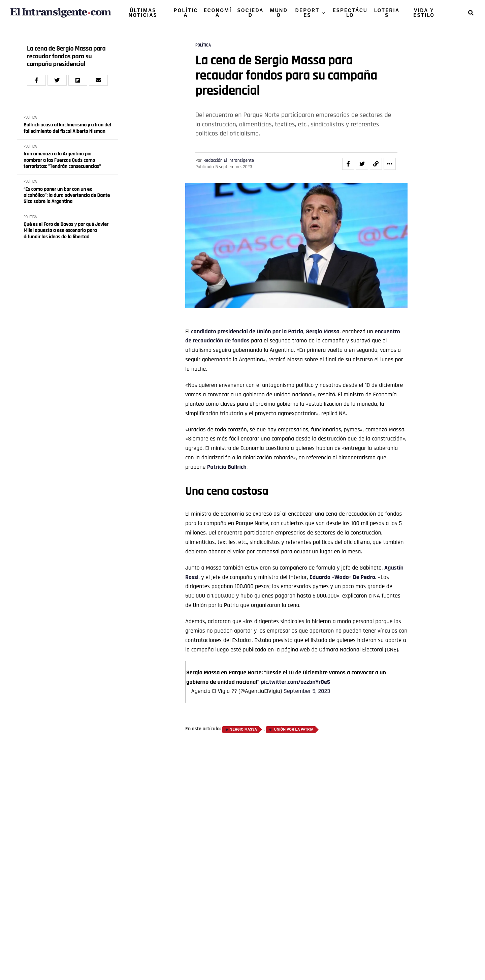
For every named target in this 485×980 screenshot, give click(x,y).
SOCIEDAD (250, 13)
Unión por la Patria (280, 331)
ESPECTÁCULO (350, 13)
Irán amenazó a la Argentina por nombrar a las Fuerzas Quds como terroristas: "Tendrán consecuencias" (62, 160)
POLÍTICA (186, 13)
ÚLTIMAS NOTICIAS (143, 13)
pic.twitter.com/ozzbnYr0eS (295, 682)
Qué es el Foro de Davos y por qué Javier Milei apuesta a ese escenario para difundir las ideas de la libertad (66, 231)
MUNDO (279, 13)
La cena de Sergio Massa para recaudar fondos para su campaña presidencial (66, 56)
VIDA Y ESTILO (424, 13)
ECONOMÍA (218, 13)
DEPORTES (308, 13)
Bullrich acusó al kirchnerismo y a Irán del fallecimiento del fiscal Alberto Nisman (67, 128)
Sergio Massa (323, 331)
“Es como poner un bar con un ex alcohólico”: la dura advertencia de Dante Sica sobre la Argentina (67, 196)
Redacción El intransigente (229, 160)
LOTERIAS (387, 13)
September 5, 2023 (307, 691)
